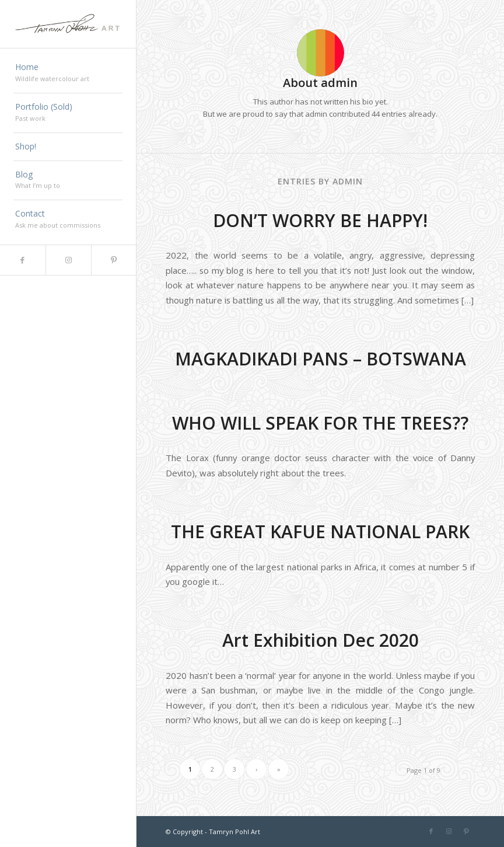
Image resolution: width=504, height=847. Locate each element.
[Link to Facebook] (23, 260)
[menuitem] (68, 74)
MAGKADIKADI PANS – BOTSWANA (321, 359)
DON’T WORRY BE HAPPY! (320, 220)
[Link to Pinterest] (114, 260)
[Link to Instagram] (68, 260)
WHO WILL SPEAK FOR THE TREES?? (320, 423)
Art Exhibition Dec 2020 (321, 640)
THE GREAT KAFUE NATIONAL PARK (320, 531)
